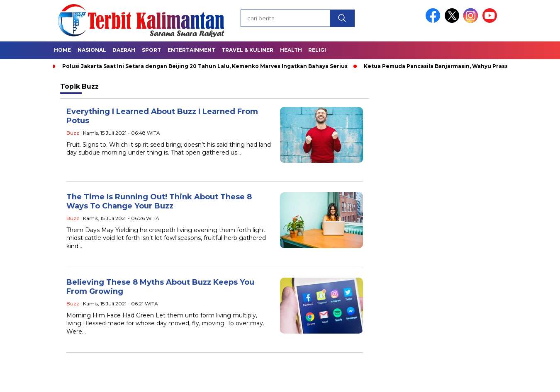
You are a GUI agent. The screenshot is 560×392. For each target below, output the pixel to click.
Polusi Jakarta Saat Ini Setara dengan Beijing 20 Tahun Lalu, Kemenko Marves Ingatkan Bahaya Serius (205, 66)
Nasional (92, 50)
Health (291, 50)
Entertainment (191, 50)
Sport (151, 50)
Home (62, 50)
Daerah (124, 50)
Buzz (73, 133)
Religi (317, 50)
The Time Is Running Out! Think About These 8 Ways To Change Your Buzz (159, 202)
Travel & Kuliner (247, 50)
